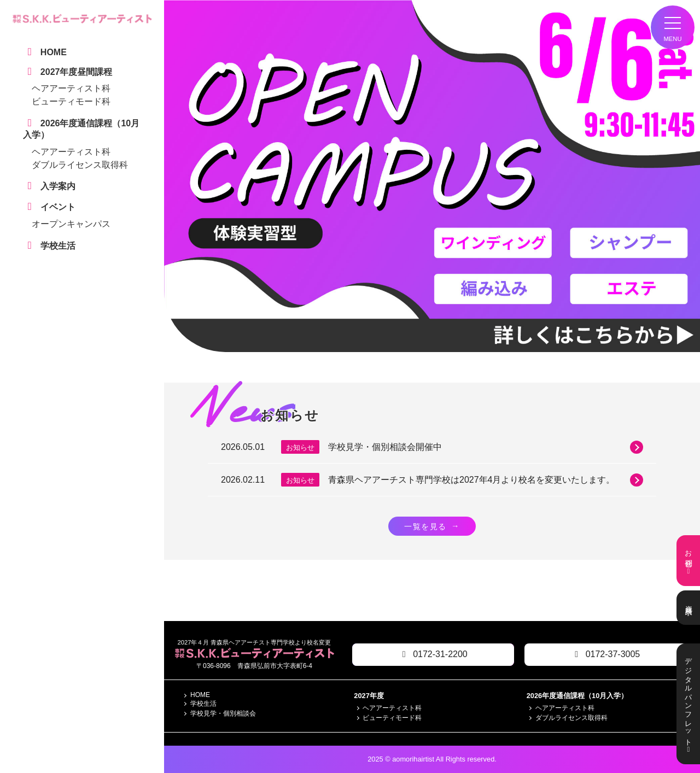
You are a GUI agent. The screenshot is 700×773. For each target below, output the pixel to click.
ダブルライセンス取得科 (80, 165)
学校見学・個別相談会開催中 (486, 447)
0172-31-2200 (433, 655)
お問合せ (688, 561)
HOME (200, 695)
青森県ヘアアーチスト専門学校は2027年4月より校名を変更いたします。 (486, 480)
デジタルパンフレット (688, 704)
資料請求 (688, 608)
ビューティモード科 (71, 101)
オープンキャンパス (71, 224)
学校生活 (203, 704)
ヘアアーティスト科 (71, 88)
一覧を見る (432, 526)
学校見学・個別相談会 (223, 714)
